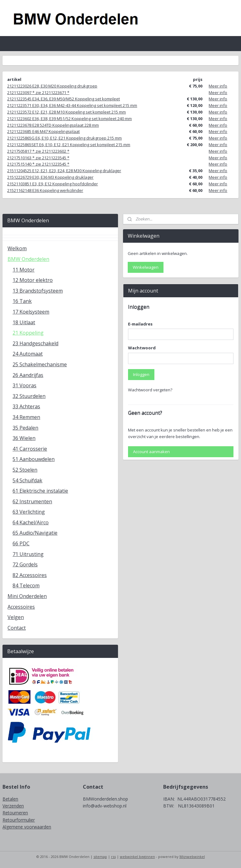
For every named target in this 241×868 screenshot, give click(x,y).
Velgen (16, 617)
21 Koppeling (28, 333)
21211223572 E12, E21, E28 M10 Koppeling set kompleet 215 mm (67, 112)
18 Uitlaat (24, 322)
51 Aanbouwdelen (34, 459)
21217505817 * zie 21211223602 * (38, 151)
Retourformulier (19, 820)
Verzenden (13, 806)
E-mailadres (140, 324)
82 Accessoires (30, 575)
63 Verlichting (29, 512)
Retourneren (15, 813)
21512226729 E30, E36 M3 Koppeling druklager (50, 177)
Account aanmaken (151, 452)
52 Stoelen (25, 470)
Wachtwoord (142, 348)
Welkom (17, 248)
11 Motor (24, 270)
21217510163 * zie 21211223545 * (38, 158)
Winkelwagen (146, 267)
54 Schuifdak (27, 480)
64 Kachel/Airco (31, 522)
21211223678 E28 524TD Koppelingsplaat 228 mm (53, 125)
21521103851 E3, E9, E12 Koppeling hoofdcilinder (53, 184)
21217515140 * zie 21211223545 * (38, 164)
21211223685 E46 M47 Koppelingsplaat (43, 131)
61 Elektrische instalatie (40, 491)
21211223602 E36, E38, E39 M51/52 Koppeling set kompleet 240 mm (70, 119)
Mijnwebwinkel (192, 857)
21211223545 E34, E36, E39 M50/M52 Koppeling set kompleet (64, 99)
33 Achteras (26, 406)
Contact (17, 628)
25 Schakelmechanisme (40, 364)
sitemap (100, 857)
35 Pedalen (25, 428)
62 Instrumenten (32, 501)
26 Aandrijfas (28, 375)
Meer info (218, 86)
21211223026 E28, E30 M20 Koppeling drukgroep (52, 86)
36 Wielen (24, 438)
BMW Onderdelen (28, 259)
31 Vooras (24, 385)
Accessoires (21, 607)
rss (113, 857)
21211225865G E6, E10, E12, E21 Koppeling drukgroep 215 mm (64, 138)
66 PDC (21, 543)
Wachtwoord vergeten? (150, 390)
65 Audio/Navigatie (35, 533)
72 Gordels (25, 564)
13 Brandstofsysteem (38, 291)
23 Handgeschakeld (35, 343)
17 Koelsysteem (31, 312)
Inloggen (141, 374)
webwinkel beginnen (137, 857)
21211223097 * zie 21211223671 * (38, 93)
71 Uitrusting (28, 554)
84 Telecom (26, 585)
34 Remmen (26, 417)
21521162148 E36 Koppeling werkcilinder (45, 190)
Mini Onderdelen (27, 596)
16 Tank (22, 301)
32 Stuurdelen (29, 396)
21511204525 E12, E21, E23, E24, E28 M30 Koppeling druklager (64, 171)
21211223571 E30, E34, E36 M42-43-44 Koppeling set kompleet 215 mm (72, 105)
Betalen (10, 799)
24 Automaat (28, 354)
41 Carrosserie (30, 449)
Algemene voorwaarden (27, 827)
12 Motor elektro (33, 280)
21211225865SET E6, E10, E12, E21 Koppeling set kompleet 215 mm (69, 145)
